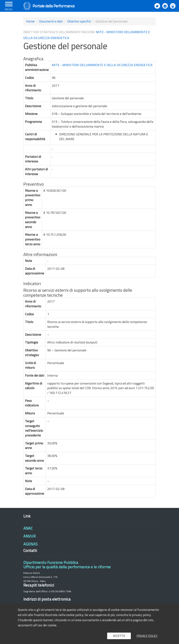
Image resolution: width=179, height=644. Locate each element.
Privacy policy (147, 636)
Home (30, 21)
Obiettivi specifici (79, 21)
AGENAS (31, 544)
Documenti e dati (51, 21)
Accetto (119, 636)
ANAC (28, 528)
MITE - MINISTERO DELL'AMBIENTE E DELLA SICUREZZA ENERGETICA (102, 65)
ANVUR (29, 536)
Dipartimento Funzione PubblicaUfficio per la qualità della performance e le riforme (67, 565)
